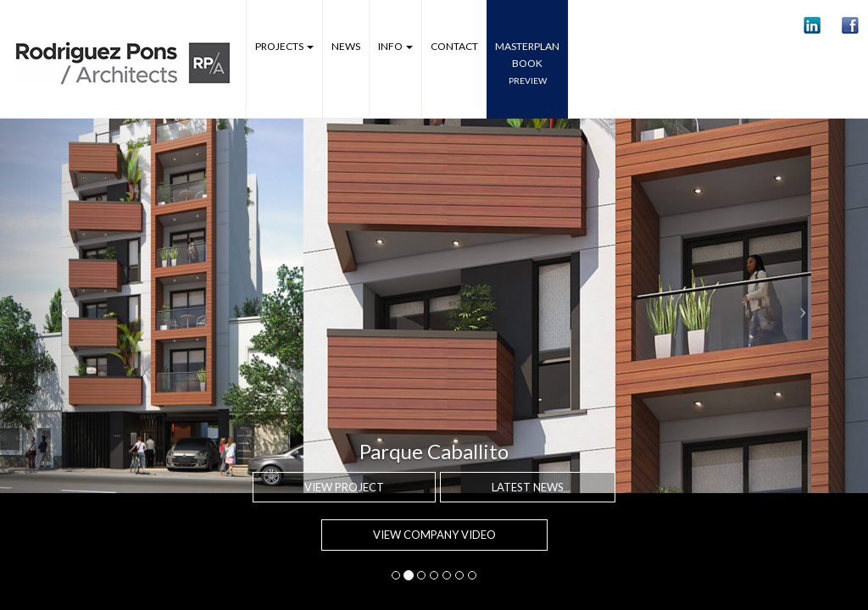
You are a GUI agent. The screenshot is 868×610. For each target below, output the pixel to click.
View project (344, 487)
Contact (454, 46)
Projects (284, 46)
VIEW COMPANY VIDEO (434, 535)
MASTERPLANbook (527, 63)
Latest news (528, 487)
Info (395, 46)
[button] (812, 25)
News (346, 46)
